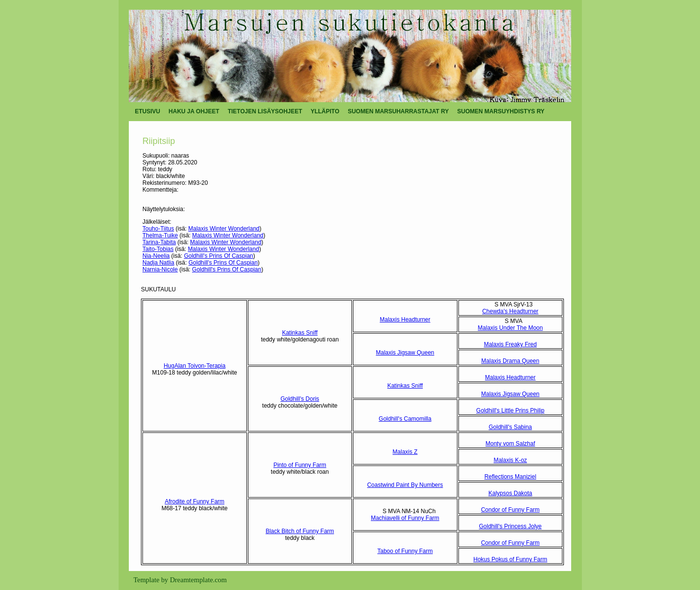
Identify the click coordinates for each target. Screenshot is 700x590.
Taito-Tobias (158, 249)
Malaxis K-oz (510, 460)
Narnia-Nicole (160, 269)
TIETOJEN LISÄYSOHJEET (265, 111)
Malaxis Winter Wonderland (224, 229)
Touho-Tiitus (158, 229)
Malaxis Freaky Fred (510, 344)
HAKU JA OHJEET (194, 111)
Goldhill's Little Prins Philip (510, 411)
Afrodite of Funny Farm (195, 501)
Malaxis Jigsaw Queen (405, 353)
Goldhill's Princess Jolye (510, 526)
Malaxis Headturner (405, 320)
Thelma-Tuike (160, 235)
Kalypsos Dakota (510, 493)
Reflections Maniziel (510, 477)
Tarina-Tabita (159, 242)
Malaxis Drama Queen (510, 361)
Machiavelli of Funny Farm (405, 518)
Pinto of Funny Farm (300, 465)
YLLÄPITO (325, 111)
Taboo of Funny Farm (405, 551)
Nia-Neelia (156, 256)
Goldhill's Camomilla (405, 419)
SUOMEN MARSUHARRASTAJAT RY (398, 111)
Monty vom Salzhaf (510, 444)
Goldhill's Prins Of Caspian (218, 256)
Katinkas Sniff (300, 333)
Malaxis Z (405, 452)
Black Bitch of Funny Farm (300, 531)
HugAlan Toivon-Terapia (195, 366)
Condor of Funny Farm (510, 510)
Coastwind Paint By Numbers (405, 485)
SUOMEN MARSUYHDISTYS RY (501, 111)
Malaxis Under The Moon (510, 328)
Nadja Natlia (158, 263)
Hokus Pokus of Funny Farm (510, 559)
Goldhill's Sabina (510, 427)
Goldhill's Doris (300, 399)
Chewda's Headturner (510, 311)
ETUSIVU (148, 111)
